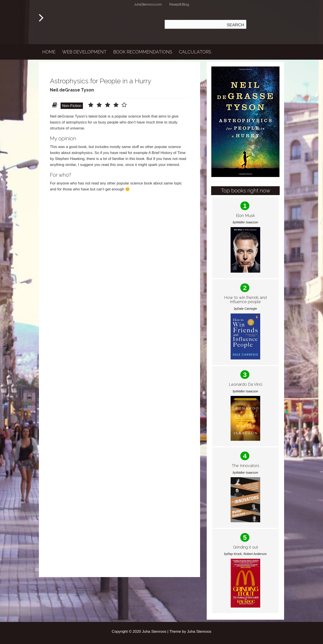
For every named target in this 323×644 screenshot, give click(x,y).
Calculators (195, 52)
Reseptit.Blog (179, 4)
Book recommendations (143, 52)
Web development (84, 52)
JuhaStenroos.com (148, 4)
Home (49, 52)
